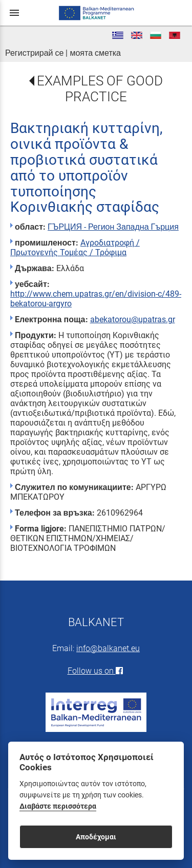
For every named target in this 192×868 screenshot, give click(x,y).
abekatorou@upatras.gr (133, 319)
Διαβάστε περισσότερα (58, 806)
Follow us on (96, 671)
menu (14, 13)
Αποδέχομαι (96, 837)
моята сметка (95, 53)
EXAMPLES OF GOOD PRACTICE (100, 89)
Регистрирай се (34, 53)
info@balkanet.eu (108, 648)
